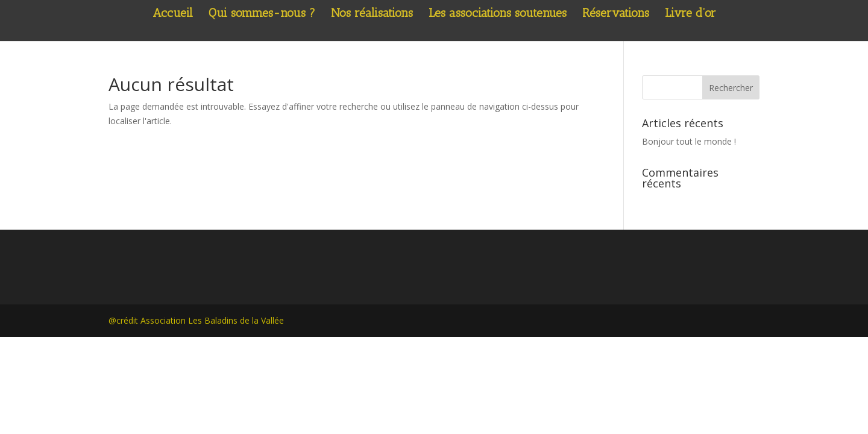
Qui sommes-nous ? (262, 14)
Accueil (173, 14)
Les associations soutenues (498, 14)
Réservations (616, 14)
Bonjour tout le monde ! (689, 141)
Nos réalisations (372, 14)
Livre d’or (690, 14)
